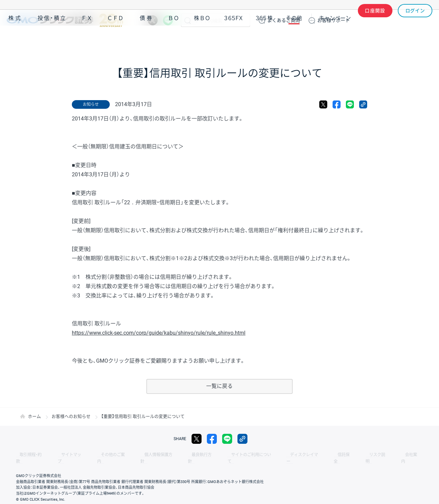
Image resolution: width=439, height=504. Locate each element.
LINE (168, 20)
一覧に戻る (219, 386)
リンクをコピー (363, 104)
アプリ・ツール (382, 39)
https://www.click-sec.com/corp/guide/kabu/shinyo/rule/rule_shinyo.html (159, 333)
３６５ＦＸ (233, 39)
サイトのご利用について (221, 455)
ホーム (34, 417)
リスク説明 (331, 455)
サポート (334, 20)
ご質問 (284, 20)
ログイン (415, 20)
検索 (188, 20)
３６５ (264, 39)
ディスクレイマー (269, 455)
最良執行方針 (178, 455)
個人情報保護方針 (140, 455)
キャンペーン (335, 39)
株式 (15, 39)
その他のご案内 (100, 455)
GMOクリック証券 (65, 20)
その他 (294, 39)
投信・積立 (52, 39)
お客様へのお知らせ (71, 417)
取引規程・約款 (29, 455)
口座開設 (375, 20)
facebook (337, 104)
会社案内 (359, 455)
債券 (147, 39)
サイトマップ (64, 455)
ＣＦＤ (115, 39)
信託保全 (303, 455)
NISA (424, 39)
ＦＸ (87, 39)
